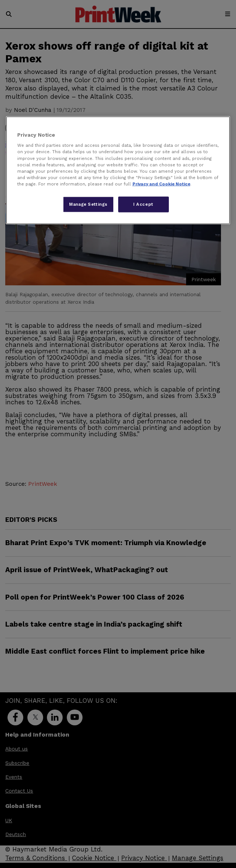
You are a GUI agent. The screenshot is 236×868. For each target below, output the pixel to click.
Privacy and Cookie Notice (161, 184)
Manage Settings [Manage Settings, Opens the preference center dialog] (88, 204)
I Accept (143, 204)
